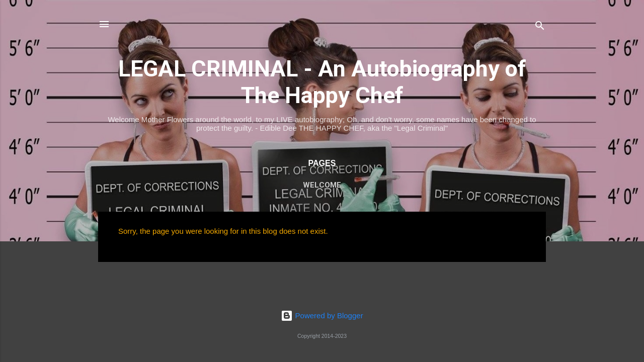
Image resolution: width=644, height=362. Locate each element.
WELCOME (322, 185)
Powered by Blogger (322, 315)
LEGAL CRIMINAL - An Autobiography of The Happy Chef (322, 82)
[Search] (540, 27)
